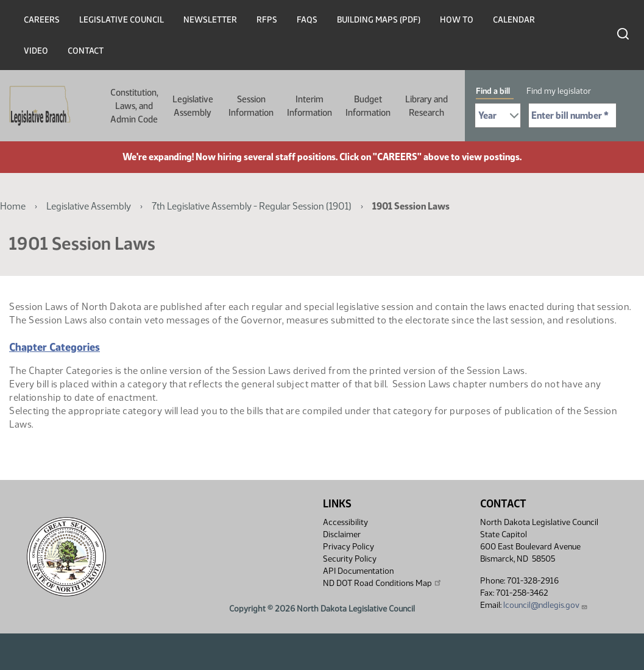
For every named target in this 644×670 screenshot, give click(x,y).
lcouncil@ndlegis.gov (546, 605)
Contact (86, 51)
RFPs (267, 20)
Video (36, 51)
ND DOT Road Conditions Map (383, 583)
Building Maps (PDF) (379, 20)
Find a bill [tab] (493, 91)
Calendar (514, 20)
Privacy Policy (349, 547)
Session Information (251, 106)
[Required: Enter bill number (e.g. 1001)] (572, 115)
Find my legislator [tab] (559, 91)
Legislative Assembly (193, 106)
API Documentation (358, 571)
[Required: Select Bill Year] (498, 115)
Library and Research (426, 106)
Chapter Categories (55, 347)
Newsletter (210, 20)
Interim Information (310, 106)
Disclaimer (342, 534)
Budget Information (368, 106)
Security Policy (350, 559)
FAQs (307, 20)
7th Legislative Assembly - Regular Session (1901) (252, 206)
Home (13, 206)
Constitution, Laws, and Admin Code (134, 106)
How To (457, 20)
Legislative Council (122, 20)
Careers (42, 20)
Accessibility (345, 522)
